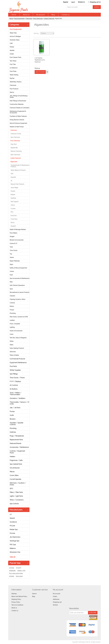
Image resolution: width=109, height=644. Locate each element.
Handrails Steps (15, 40)
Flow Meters (13, 233)
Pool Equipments (19, 18)
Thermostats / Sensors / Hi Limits (19, 403)
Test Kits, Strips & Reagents (18, 338)
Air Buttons (14, 389)
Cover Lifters (14, 475)
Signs (11, 264)
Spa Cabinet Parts (16, 464)
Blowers (13, 419)
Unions (12, 271)
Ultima (13, 205)
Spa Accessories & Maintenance (20, 278)
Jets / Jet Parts (15, 408)
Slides (12, 341)
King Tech (14, 144)
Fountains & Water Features (18, 116)
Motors (12, 306)
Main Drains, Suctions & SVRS (19, 317)
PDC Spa (13, 545)
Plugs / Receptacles (17, 436)
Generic (12, 518)
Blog (53, 15)
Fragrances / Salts (16, 460)
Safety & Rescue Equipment (18, 268)
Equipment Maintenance (18, 363)
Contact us (66, 15)
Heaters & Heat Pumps (17, 127)
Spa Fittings (14, 374)
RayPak (12, 78)
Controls (12, 303)
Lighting (12, 327)
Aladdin (12, 50)
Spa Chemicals (15, 137)
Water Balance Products (18, 170)
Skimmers (13, 352)
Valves (12, 257)
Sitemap (14, 594)
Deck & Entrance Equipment (18, 123)
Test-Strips (13, 61)
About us (14, 608)
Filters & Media (14, 355)
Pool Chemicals (38, 18)
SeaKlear (13, 198)
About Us (26, 15)
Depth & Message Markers (18, 229)
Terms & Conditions (17, 605)
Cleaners (12, 296)
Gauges (12, 236)
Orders (55, 596)
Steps (11, 345)
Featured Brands (15, 443)
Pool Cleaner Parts (15, 57)
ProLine (12, 526)
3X (11, 181)
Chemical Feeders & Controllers (19, 108)
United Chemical (49, 18)
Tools (11, 247)
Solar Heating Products (17, 348)
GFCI (11, 489)
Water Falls (13, 33)
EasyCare (14, 216)
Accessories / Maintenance (19, 447)
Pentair (12, 47)
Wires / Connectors (17, 500)
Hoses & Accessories (16, 331)
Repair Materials (15, 261)
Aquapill (13, 226)
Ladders (12, 320)
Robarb (13, 195)
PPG (12, 212)
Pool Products (14, 89)
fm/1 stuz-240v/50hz (16, 573)
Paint (11, 275)
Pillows (12, 472)
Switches (13, 432)
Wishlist (55, 605)
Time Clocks (14, 250)
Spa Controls (14, 504)
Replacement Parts (16, 440)
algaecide (12, 570)
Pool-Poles (13, 71)
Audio (12, 415)
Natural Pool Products (17, 184)
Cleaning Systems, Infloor (18, 299)
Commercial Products (17, 359)
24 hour (12, 568)
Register (66, 2)
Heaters (12, 457)
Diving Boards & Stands (17, 120)
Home (14, 15)
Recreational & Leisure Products (20, 292)
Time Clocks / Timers (17, 378)
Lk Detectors (14, 68)
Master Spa (14, 529)
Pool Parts (13, 366)
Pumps (12, 310)
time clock (19, 576)
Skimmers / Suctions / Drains (18, 484)
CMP (11, 43)
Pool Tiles (13, 64)
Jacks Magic (14, 188)
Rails (11, 282)
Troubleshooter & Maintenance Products (20, 166)
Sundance (13, 522)
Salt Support (15, 202)
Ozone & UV (13, 243)
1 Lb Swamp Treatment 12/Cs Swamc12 (40, 60)
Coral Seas (14, 219)
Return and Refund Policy (19, 596)
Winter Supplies (15, 370)
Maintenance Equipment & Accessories (18, 112)
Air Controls (14, 385)
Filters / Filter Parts (16, 492)
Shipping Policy (16, 599)
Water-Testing (14, 75)
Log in (73, 2)
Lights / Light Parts (16, 496)
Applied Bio (14, 148)
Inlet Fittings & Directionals (18, 101)
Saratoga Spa (14, 541)
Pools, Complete (15, 324)
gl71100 (12, 576)
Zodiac (12, 54)
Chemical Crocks (16, 134)
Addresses (56, 599)
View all (12, 557)
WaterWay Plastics (16, 82)
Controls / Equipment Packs (17, 452)
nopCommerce (19, 642)
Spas (11, 289)
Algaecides (14, 162)
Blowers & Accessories (17, 240)
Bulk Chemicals (15, 155)
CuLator (13, 209)
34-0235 (19, 568)
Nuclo (12, 222)
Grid (96, 33)
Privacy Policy (16, 602)
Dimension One (15, 552)
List (99, 33)
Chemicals (29, 18)
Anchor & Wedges (15, 36)
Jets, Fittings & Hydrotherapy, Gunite (19, 97)
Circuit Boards (15, 468)
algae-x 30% (21, 570)
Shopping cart (57, 602)
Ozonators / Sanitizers (17, 398)
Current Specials (15, 479)
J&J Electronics (15, 537)
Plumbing (13, 313)
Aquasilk (13, 177)
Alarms (12, 92)
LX (11, 514)
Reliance (13, 548)
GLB (12, 174)
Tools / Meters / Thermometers (15, 394)
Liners (12, 334)
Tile (11, 254)
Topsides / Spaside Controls (16, 424)
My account (41, 15)
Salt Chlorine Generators (17, 285)
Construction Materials (17, 104)
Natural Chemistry (16, 151)
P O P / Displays (15, 381)
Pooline (13, 191)
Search (34, 594)
